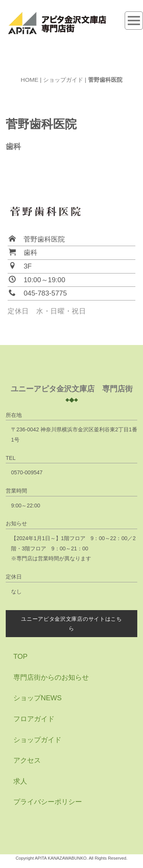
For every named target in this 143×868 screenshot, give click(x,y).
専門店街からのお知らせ (51, 677)
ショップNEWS (38, 698)
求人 (20, 781)
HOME (29, 80)
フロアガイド (34, 719)
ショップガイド (63, 80)
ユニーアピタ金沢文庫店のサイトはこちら (71, 624)
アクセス (27, 760)
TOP (20, 657)
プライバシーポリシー (48, 802)
